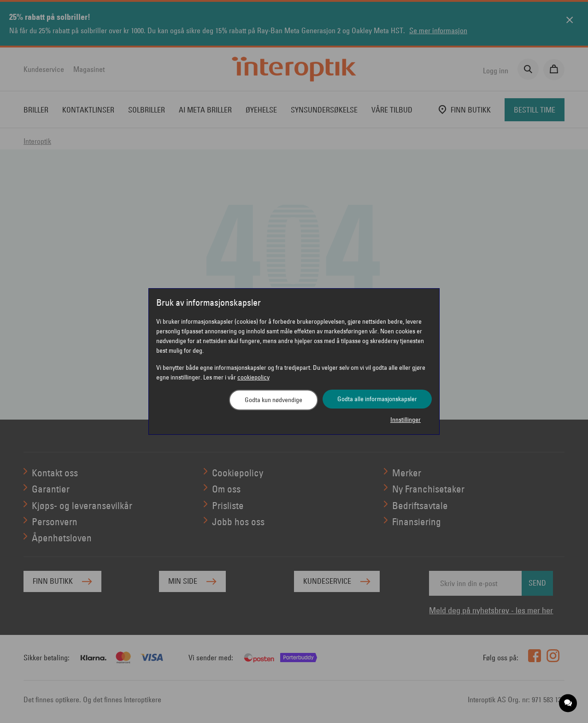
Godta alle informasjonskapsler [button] (377, 399)
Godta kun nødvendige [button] (273, 400)
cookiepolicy (253, 377)
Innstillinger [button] (406, 420)
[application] (568, 703)
